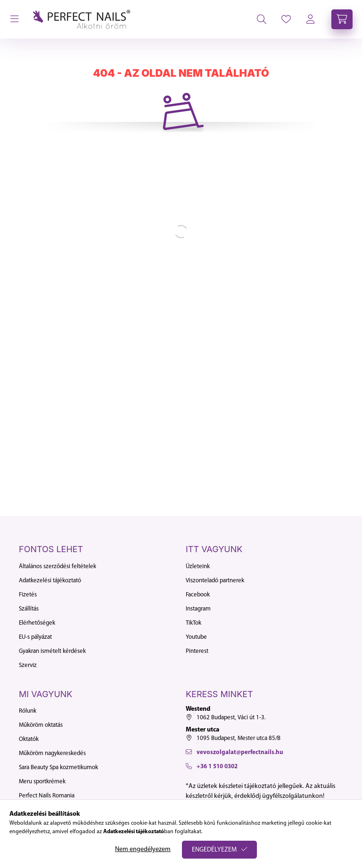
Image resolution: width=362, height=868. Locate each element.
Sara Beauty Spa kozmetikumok (58, 768)
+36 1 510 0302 (217, 767)
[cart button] (342, 19)
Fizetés (28, 595)
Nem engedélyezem (143, 849)
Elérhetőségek (37, 623)
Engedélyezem (214, 850)
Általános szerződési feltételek (58, 567)
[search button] (262, 19)
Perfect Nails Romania (47, 796)
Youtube (196, 637)
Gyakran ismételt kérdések (52, 651)
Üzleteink (198, 567)
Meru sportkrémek (42, 782)
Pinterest (197, 651)
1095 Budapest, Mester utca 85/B (239, 738)
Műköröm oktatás (41, 725)
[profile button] (286, 19)
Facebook (198, 595)
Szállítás (29, 609)
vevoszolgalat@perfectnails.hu (240, 752)
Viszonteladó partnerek (215, 581)
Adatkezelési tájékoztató (50, 581)
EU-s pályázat (35, 637)
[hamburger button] (15, 19)
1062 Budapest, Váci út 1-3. (231, 718)
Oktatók (29, 739)
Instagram (198, 609)
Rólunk (28, 711)
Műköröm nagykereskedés (52, 753)
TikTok (193, 623)
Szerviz (28, 665)
